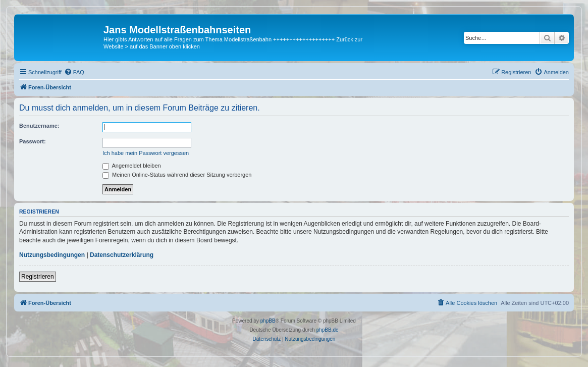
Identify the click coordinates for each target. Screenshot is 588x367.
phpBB (268, 321)
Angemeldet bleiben (132, 166)
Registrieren (38, 277)
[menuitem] (74, 72)
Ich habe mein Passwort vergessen (146, 153)
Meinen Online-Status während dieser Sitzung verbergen (177, 175)
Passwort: (33, 141)
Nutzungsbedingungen (52, 255)
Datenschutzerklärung (122, 255)
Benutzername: (39, 126)
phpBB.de (328, 330)
